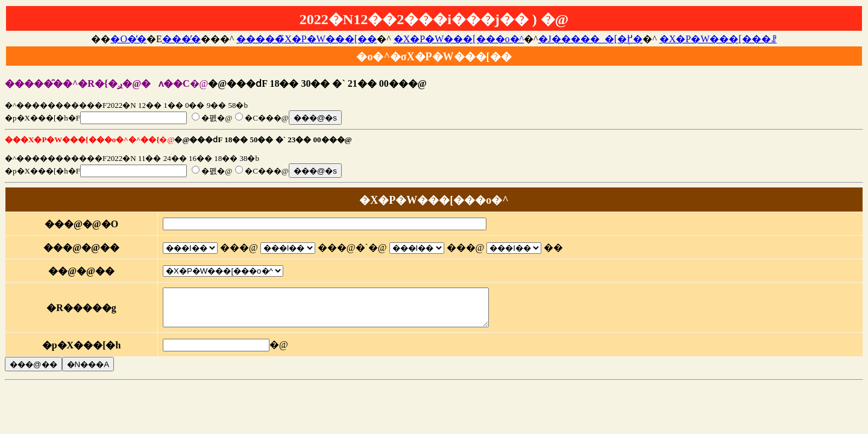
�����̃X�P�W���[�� (307, 39)
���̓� (181, 39)
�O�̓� (128, 39)
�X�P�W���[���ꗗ (718, 39)
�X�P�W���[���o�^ (459, 39)
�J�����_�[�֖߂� (591, 39)
